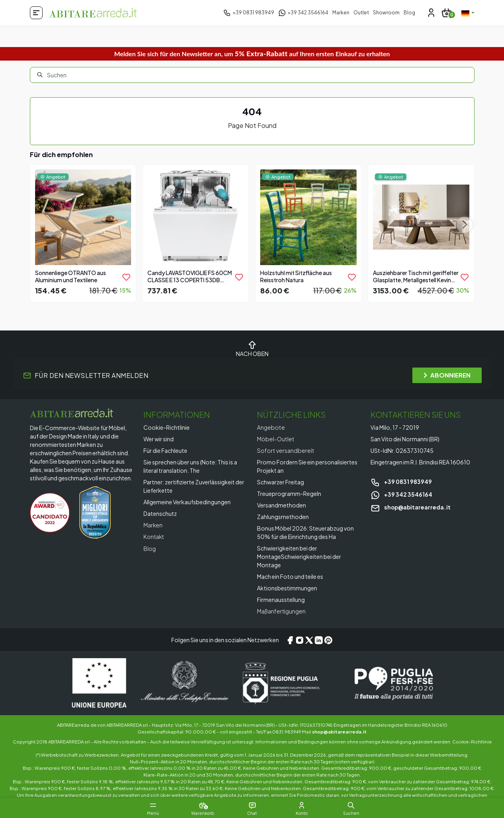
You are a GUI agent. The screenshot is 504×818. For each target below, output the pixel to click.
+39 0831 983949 (401, 482)
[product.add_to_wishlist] (126, 277)
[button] (356, 805)
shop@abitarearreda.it (411, 507)
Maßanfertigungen (281, 611)
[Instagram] (300, 640)
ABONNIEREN (447, 375)
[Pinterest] (328, 640)
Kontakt (154, 537)
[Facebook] (290, 640)
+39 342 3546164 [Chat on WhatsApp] (401, 494)
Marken (341, 13)
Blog (409, 13)
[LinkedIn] (319, 640)
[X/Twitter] (309, 640)
